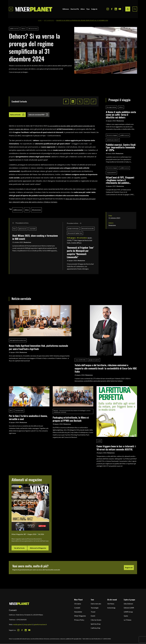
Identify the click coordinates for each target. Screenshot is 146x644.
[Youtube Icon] (120, 9)
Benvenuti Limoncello (88, 228)
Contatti (77, 608)
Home (40, 20)
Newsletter (78, 612)
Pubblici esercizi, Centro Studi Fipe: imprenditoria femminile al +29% (121, 147)
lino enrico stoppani (112, 135)
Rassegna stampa (111, 107)
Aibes (83, 9)
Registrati (129, 567)
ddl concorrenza (33, 29)
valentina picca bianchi (113, 140)
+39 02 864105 (21, 620)
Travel (93, 612)
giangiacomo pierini (94, 360)
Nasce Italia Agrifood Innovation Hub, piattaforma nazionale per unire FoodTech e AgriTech (38, 347)
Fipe (88, 9)
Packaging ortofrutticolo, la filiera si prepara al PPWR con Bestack (71, 419)
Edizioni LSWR (129, 608)
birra (11, 411)
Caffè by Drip (96, 628)
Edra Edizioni (128, 604)
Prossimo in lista (74, 223)
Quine (126, 616)
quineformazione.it (40, 624)
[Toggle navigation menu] (11, 9)
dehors (23, 29)
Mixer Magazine (80, 616)
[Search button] (135, 9)
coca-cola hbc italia (81, 360)
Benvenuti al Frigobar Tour (75, 233)
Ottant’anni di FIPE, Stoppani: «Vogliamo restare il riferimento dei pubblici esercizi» (120, 180)
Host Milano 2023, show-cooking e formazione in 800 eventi (35, 237)
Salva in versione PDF (38, 115)
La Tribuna (127, 620)
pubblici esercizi (14, 29)
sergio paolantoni (111, 173)
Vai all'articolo (19, 548)
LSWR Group (128, 612)
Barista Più (75, 9)
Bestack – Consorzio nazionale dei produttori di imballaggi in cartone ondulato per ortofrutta (72, 411)
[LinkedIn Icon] (116, 9)
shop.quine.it (28, 624)
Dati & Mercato (49, 20)
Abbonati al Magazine (38, 548)
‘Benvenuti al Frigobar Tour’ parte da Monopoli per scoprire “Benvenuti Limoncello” (80, 252)
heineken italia (19, 411)
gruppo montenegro (73, 228)
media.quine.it (18, 624)
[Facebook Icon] (112, 9)
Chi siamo (78, 604)
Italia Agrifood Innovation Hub (18, 340)
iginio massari (23, 229)
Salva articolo (17, 115)
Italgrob (94, 9)
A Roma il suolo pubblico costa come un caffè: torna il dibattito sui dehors (121, 115)
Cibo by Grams (96, 620)
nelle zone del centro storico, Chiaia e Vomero (38, 202)
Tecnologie (95, 608)
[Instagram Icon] (108, 9)
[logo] (34, 9)
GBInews (66, 9)
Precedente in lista (20, 223)
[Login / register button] (128, 9)
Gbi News (111, 604)
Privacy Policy (79, 620)
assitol (99, 441)
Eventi (93, 616)
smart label (32, 229)
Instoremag (111, 608)
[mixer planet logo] (19, 604)
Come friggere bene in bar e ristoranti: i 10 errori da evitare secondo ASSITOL (116, 448)
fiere (15, 229)
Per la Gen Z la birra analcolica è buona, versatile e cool (28, 417)
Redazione (27, 242)
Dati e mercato (96, 604)
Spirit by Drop (96, 624)
